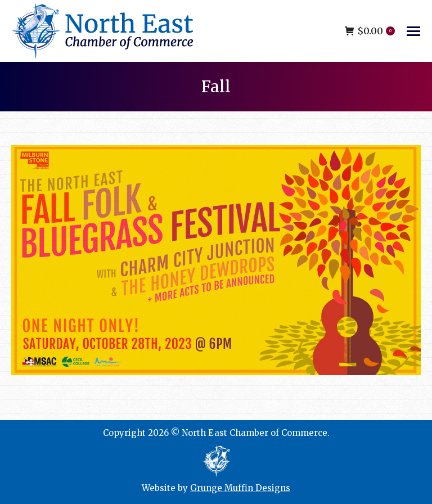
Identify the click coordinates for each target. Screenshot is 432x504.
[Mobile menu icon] (413, 31)
